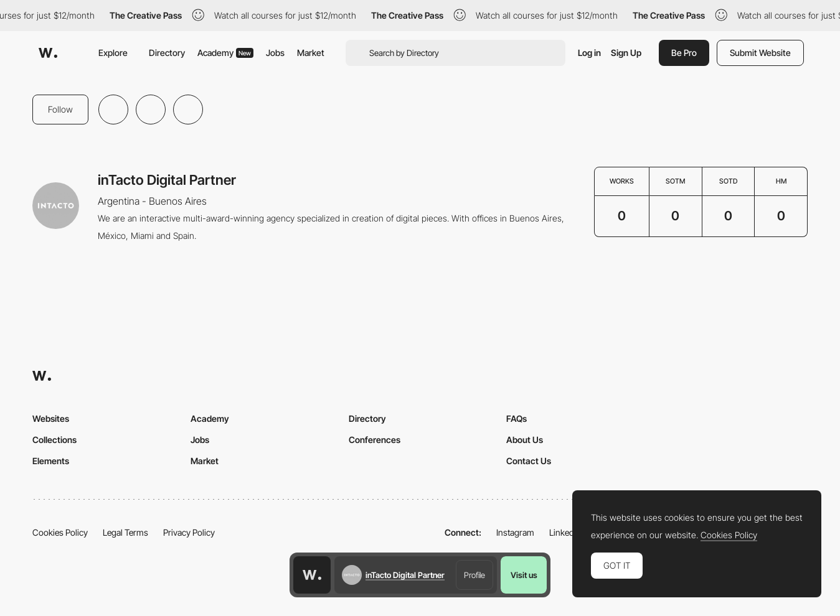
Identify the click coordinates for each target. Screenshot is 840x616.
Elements (51, 461)
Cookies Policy (60, 532)
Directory (167, 53)
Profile (474, 575)
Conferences (375, 440)
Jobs (275, 53)
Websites (51, 418)
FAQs (517, 418)
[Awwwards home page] (312, 575)
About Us (525, 440)
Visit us (524, 575)
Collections (54, 440)
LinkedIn (565, 532)
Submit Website (760, 53)
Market (311, 53)
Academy (225, 53)
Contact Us (529, 461)
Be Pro (684, 53)
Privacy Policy (189, 532)
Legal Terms (125, 532)
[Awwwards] (48, 53)
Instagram (515, 532)
